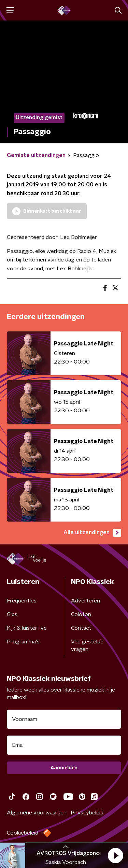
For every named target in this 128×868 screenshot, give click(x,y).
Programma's (23, 642)
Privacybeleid (87, 813)
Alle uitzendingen (92, 533)
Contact (81, 628)
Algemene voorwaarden (37, 813)
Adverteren (86, 601)
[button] (115, 855)
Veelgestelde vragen (87, 645)
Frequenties (22, 601)
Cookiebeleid (23, 833)
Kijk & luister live (27, 628)
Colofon (81, 614)
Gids (12, 614)
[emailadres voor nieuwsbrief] (64, 745)
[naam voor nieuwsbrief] (64, 719)
